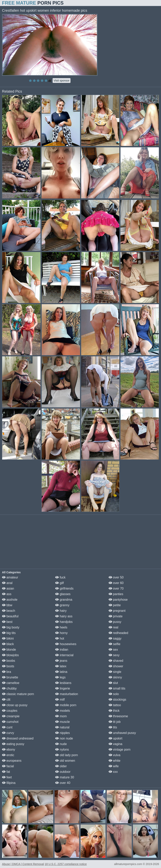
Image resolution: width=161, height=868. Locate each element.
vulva (115, 755)
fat (6, 772)
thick (114, 711)
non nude (64, 738)
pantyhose (118, 600)
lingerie (63, 688)
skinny (115, 677)
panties (116, 594)
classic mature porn (18, 694)
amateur (10, 577)
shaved (116, 661)
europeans (12, 761)
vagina (116, 744)
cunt (7, 727)
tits (113, 727)
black (8, 644)
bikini (8, 638)
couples (10, 711)
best (7, 622)
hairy (61, 611)
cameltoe (11, 683)
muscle (62, 722)
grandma (64, 600)
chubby (9, 688)
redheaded (118, 633)
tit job (115, 722)
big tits (9, 633)
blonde (9, 650)
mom (61, 716)
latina (61, 672)
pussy (115, 622)
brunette (10, 677)
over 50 (116, 577)
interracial (64, 655)
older (61, 766)
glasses (63, 594)
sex (113, 650)
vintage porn (120, 750)
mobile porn (66, 705)
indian (62, 650)
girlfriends (64, 588)
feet (7, 777)
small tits (117, 688)
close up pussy (15, 705)
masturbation (67, 694)
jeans (61, 661)
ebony (9, 750)
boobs (9, 661)
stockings (117, 700)
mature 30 (65, 777)
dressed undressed (18, 738)
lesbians (63, 683)
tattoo (115, 705)
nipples (62, 733)
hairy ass (64, 616)
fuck (60, 577)
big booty (11, 627)
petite (115, 605)
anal (7, 583)
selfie (115, 644)
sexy (114, 655)
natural (62, 727)
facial (8, 766)
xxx (113, 772)
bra (7, 672)
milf (60, 700)
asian (8, 588)
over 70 (116, 588)
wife (114, 766)
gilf (59, 583)
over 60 (116, 583)
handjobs (64, 622)
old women (65, 761)
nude (61, 744)
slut (113, 683)
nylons (62, 750)
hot (60, 638)
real (113, 627)
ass (7, 594)
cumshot (10, 722)
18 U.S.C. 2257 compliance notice (66, 864)
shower (116, 666)
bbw (7, 605)
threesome (118, 716)
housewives (66, 644)
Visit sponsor (62, 81)
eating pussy (13, 744)
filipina (9, 783)
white (115, 761)
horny (61, 633)
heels (61, 627)
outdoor (63, 772)
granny (62, 605)
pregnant (117, 611)
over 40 (63, 783)
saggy (115, 638)
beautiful (10, 616)
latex (61, 666)
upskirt (116, 738)
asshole (10, 600)
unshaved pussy (122, 733)
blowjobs (10, 655)
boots (8, 666)
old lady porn (67, 755)
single (115, 672)
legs (60, 677)
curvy (8, 733)
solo (114, 694)
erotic (8, 755)
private (116, 616)
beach (9, 611)
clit (6, 700)
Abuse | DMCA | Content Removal (23, 864)
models (63, 711)
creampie (11, 716)
